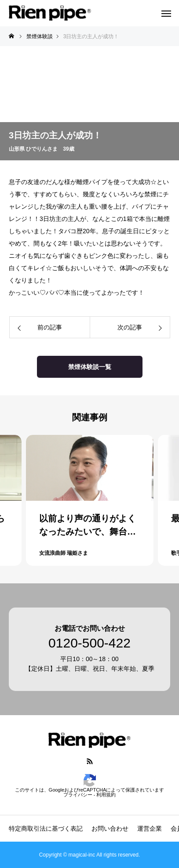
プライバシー (78, 795)
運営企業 (150, 828)
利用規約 (106, 795)
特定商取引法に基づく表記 (46, 828)
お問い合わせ (110, 828)
